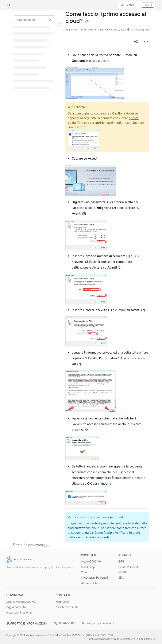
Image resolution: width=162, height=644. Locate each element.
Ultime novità (89, 583)
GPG (121, 562)
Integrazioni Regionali (94, 578)
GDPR (122, 572)
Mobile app (88, 567)
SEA (121, 578)
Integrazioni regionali (19, 613)
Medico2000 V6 (91, 562)
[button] (137, 5)
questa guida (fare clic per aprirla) (103, 120)
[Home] (9, 5)
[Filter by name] (34, 20)
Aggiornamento (16, 607)
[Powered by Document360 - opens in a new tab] (32, 545)
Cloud (85, 572)
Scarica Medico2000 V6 (21, 602)
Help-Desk (62, 602)
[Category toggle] (59, 23)
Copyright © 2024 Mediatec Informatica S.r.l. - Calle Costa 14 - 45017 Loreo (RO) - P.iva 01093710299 (60, 635)
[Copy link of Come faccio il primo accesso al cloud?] (87, 21)
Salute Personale (129, 567)
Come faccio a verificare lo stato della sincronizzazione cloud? (104, 535)
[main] (107, 279)
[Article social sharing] (136, 42)
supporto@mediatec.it (98, 623)
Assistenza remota (67, 607)
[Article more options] (146, 42)
